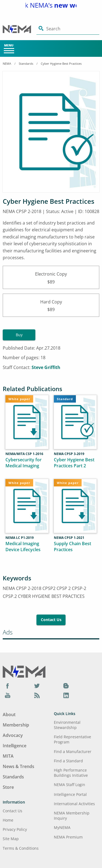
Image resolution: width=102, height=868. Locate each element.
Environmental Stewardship (67, 725)
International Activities (74, 804)
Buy (19, 335)
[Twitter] (37, 686)
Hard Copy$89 (51, 305)
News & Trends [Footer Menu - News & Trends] (18, 766)
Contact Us (51, 620)
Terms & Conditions (21, 848)
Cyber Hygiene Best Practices (61, 64)
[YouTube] (8, 695)
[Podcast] (37, 695)
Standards (26, 64)
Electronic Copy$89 (51, 277)
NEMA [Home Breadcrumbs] (7, 64)
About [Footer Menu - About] (9, 715)
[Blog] (66, 686)
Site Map (11, 839)
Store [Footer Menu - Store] (8, 787)
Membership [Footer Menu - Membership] (16, 725)
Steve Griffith (46, 367)
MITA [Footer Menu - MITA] (8, 756)
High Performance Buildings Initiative (71, 773)
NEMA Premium (68, 837)
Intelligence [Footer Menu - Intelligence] (15, 746)
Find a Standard (68, 761)
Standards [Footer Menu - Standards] (13, 777)
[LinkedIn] (66, 695)
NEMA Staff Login (69, 785)
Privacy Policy (15, 829)
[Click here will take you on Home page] (20, 29)
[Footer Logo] (24, 671)
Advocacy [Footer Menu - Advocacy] (13, 735)
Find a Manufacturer (73, 752)
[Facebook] (8, 686)
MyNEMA (62, 827)
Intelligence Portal (70, 794)
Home (8, 820)
